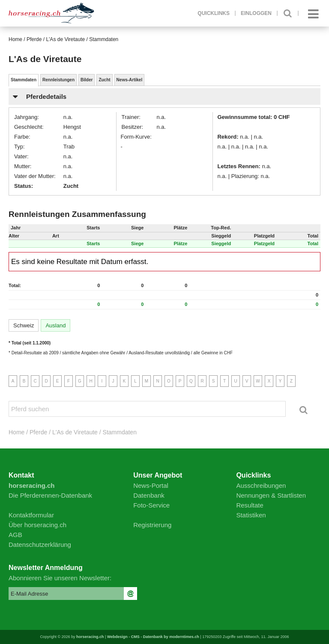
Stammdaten (24, 80)
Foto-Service (151, 505)
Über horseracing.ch (37, 525)
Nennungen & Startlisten (271, 495)
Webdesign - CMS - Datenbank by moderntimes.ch (153, 637)
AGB (15, 535)
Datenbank (149, 495)
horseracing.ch (90, 637)
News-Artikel (130, 80)
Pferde (34, 39)
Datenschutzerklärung (40, 545)
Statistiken (251, 515)
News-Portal (151, 485)
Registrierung (152, 525)
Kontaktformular (31, 515)
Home (15, 39)
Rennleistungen (58, 80)
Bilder (87, 80)
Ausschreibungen (261, 485)
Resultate (250, 505)
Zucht (104, 80)
